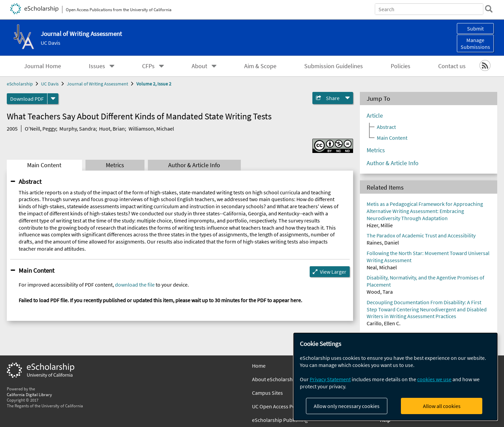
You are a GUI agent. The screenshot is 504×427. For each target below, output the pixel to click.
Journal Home (43, 66)
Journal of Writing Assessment (98, 84)
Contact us (452, 66)
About (199, 66)
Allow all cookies (442, 406)
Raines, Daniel (383, 242)
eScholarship (20, 84)
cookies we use (434, 379)
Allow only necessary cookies (347, 406)
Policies (401, 66)
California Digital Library (29, 394)
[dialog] (395, 377)
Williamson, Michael (151, 129)
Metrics (115, 165)
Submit (475, 28)
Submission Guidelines (334, 66)
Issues (97, 66)
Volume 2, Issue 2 (154, 84)
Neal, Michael (382, 267)
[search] (488, 9)
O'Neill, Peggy (40, 129)
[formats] (53, 99)
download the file (135, 285)
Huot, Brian (112, 129)
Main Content (44, 165)
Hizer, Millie (380, 225)
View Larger (333, 272)
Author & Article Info (194, 165)
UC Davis (51, 43)
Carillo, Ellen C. (384, 323)
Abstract (30, 181)
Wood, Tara (380, 292)
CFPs (148, 66)
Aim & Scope (260, 66)
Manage (475, 43)
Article (375, 116)
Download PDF (27, 99)
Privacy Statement (330, 379)
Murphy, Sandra (77, 129)
